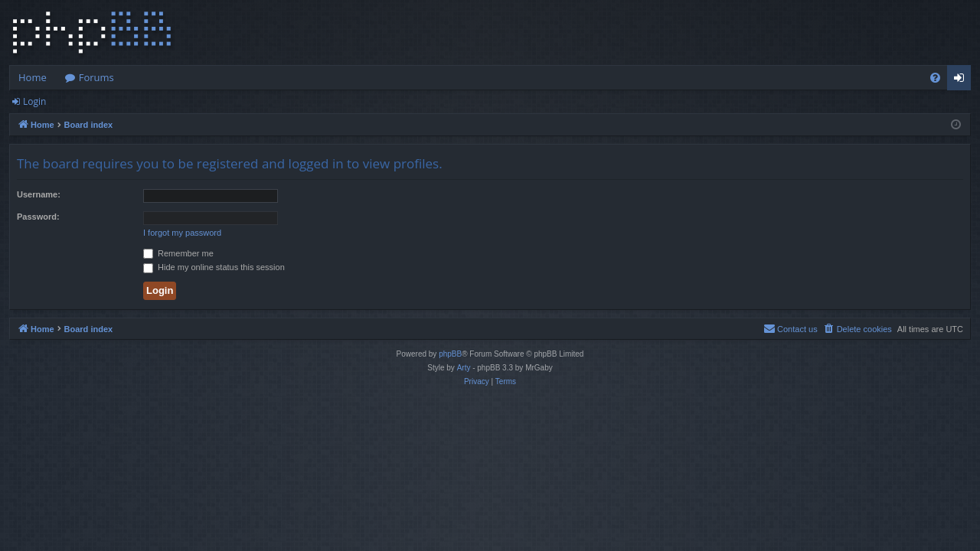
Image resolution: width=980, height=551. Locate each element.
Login (34, 101)
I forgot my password (182, 233)
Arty (464, 368)
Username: (39, 194)
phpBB (450, 354)
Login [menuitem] (962, 80)
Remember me (178, 253)
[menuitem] (935, 78)
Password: (38, 217)
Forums (96, 77)
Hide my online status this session (214, 267)
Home (33, 77)
